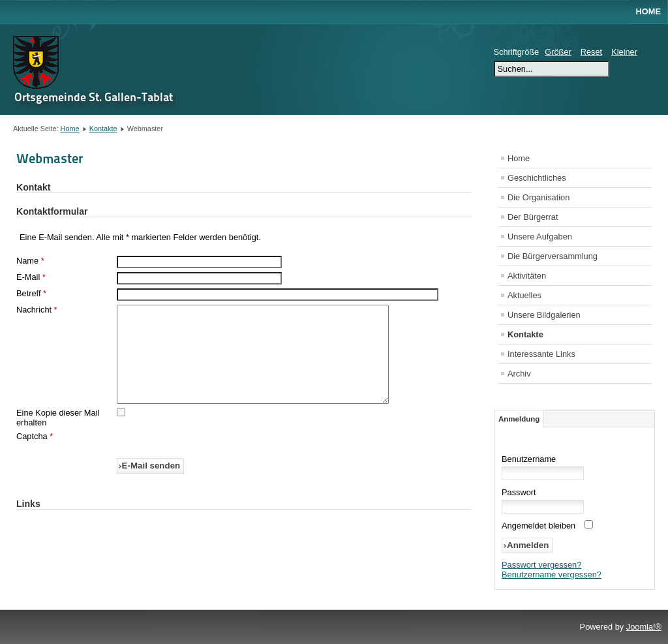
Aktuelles (524, 295)
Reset (591, 52)
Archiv (519, 374)
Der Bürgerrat (533, 217)
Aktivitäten (527, 276)
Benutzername (529, 459)
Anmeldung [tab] (519, 419)
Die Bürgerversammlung (553, 256)
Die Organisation (539, 197)
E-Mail (31, 277)
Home (648, 11)
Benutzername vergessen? (552, 575)
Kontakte (103, 129)
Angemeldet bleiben (539, 526)
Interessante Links (541, 354)
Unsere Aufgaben (540, 237)
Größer (558, 52)
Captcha (35, 456)
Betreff (31, 293)
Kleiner (624, 52)
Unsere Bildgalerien (544, 315)
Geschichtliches (537, 178)
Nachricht (37, 310)
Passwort (519, 492)
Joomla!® (644, 627)
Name (30, 261)
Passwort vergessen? (541, 565)
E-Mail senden (151, 485)
